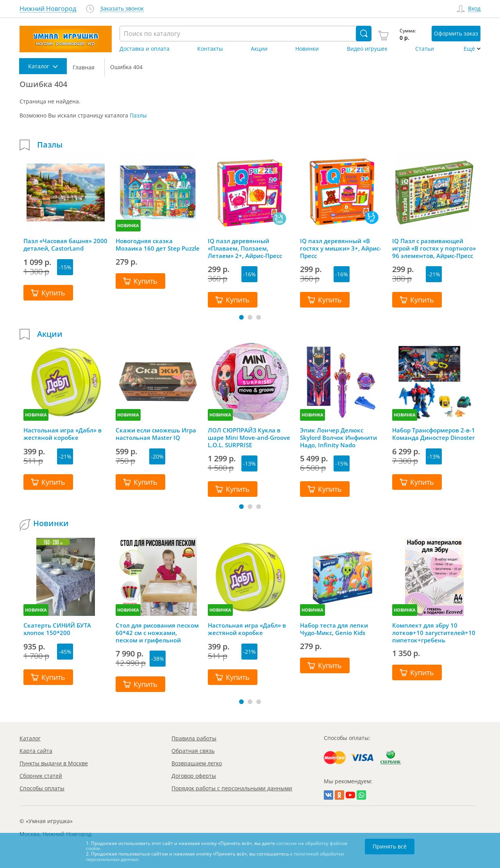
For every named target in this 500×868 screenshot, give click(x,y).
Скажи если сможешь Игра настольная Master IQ (156, 434)
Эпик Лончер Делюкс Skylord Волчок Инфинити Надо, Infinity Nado (338, 438)
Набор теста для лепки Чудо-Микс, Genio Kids (334, 629)
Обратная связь (193, 751)
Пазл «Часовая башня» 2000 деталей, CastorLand (65, 245)
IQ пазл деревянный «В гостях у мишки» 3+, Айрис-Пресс (341, 248)
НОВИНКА (128, 225)
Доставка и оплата (145, 49)
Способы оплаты (42, 788)
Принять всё (390, 846)
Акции (259, 49)
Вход (474, 9)
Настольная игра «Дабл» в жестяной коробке (62, 434)
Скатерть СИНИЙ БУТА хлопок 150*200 (57, 629)
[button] (241, 317)
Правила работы (194, 738)
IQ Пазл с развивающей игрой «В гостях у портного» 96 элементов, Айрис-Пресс (434, 248)
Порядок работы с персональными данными (232, 788)
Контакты (210, 49)
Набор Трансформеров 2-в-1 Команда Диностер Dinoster (434, 434)
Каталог (30, 738)
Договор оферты (194, 776)
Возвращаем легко (197, 763)
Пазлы (138, 115)
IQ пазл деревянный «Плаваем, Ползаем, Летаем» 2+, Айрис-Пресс (245, 248)
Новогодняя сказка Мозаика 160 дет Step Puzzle (158, 245)
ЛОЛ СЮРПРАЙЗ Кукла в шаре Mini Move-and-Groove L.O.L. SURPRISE (249, 438)
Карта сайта (36, 751)
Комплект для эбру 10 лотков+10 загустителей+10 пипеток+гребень (434, 633)
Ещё (469, 49)
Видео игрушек (367, 49)
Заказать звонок (122, 9)
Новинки (307, 49)
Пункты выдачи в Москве (54, 763)
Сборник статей (41, 776)
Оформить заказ (456, 33)
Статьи (425, 49)
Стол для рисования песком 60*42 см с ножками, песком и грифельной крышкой (157, 633)
